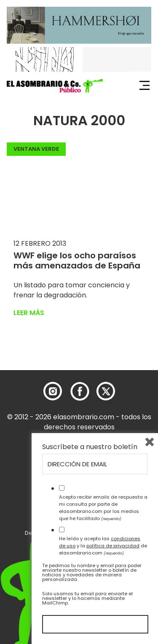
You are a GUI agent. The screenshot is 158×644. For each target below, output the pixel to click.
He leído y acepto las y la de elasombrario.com (103, 546)
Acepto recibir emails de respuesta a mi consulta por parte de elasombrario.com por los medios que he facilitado (103, 507)
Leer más (29, 313)
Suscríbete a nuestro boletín (90, 447)
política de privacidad (113, 546)
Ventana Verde (36, 149)
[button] (55, 86)
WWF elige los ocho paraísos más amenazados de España (77, 260)
